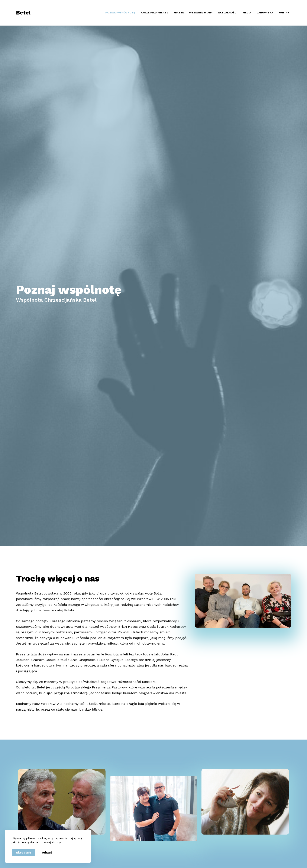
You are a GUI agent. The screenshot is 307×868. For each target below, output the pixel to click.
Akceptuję (24, 853)
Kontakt (285, 13)
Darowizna (265, 13)
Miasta (179, 13)
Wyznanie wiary (201, 13)
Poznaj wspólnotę (120, 13)
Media (247, 13)
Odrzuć (47, 853)
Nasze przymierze (154, 13)
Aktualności (228, 13)
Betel (23, 13)
